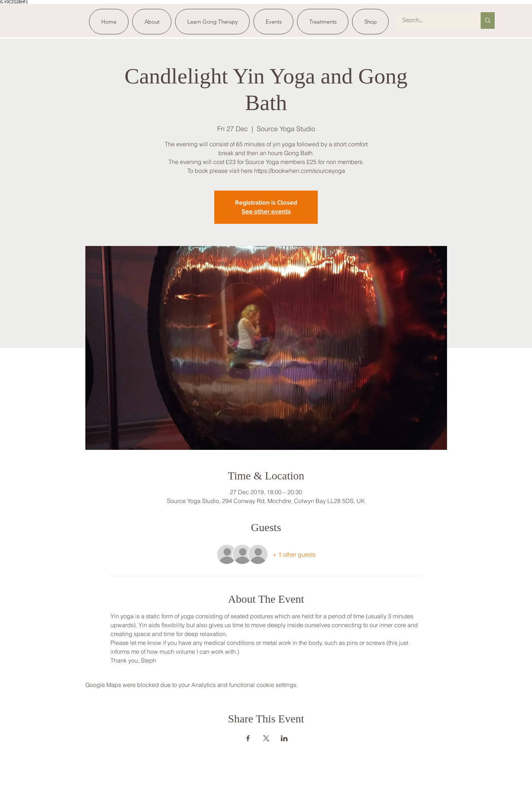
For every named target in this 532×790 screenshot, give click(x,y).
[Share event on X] (266, 738)
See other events (266, 211)
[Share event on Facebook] (248, 738)
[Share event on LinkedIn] (284, 738)
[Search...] (434, 20)
